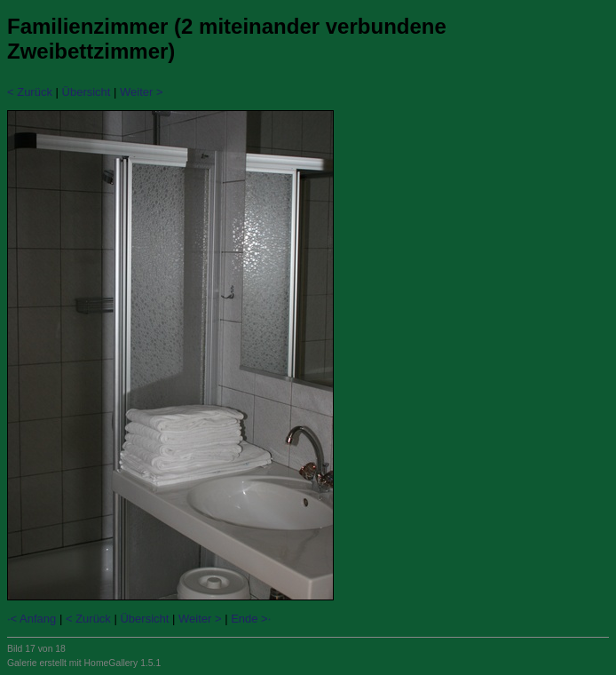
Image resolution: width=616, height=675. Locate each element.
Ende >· (251, 619)
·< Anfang (32, 619)
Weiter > (142, 92)
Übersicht (87, 92)
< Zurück (30, 92)
